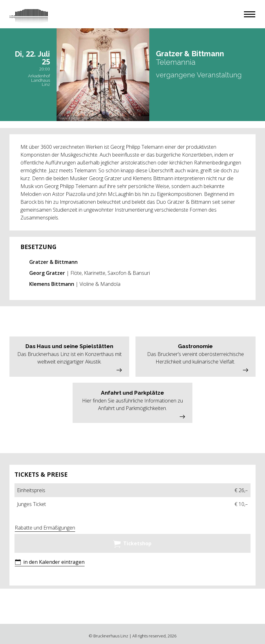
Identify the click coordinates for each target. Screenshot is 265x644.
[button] (250, 14)
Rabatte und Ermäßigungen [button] (45, 528)
